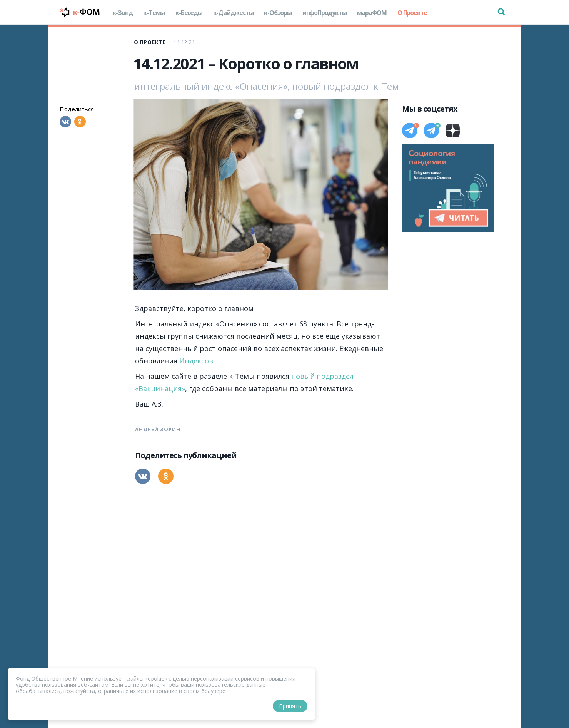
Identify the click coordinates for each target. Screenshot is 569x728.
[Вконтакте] (65, 122)
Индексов (196, 361)
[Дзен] (453, 131)
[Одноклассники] (80, 122)
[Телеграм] (410, 131)
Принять (290, 706)
